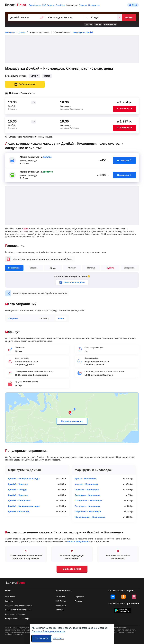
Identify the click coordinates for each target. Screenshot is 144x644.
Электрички (94, 5)
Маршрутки (72, 5)
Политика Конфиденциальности (49, 631)
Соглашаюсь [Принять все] (42, 638)
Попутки (83, 5)
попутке (47, 157)
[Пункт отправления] (27, 18)
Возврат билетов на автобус (17, 619)
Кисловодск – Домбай (83, 32)
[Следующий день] (119, 18)
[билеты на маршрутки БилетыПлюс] (16, 583)
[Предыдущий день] (86, 18)
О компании (10, 597)
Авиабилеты (35, 5)
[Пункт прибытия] (65, 18)
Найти (129, 18)
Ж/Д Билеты (48, 5)
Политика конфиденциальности (19, 605)
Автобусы (60, 5)
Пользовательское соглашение (18, 610)
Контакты (9, 601)
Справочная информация (16, 614)
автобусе (48, 172)
